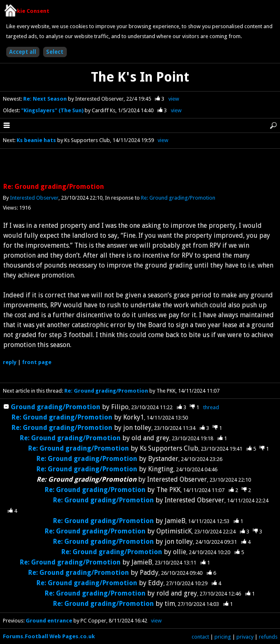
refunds (268, 637)
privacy (245, 637)
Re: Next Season (46, 99)
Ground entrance (49, 621)
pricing (223, 637)
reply (10, 362)
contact (200, 637)
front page (37, 362)
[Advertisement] (140, 166)
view (174, 99)
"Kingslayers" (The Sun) (53, 110)
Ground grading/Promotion (56, 407)
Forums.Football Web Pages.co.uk (49, 636)
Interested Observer (34, 198)
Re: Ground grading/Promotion (178, 198)
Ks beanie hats (36, 140)
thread (211, 407)
